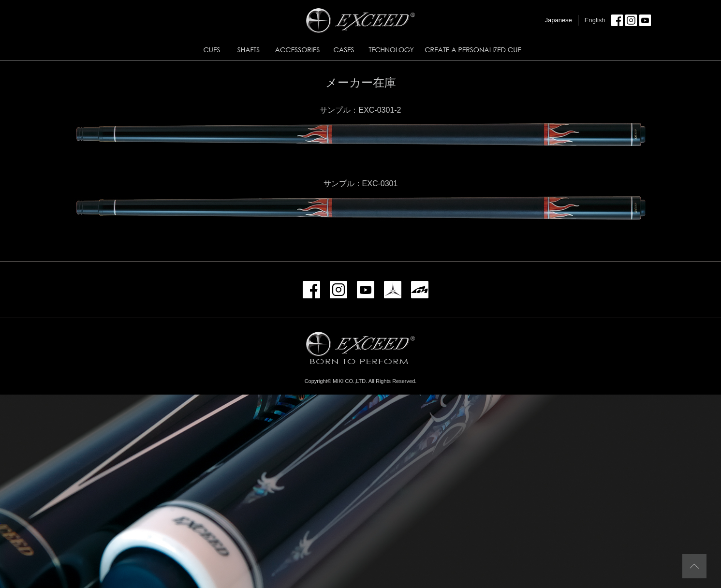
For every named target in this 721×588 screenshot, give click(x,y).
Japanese (558, 20)
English (595, 20)
